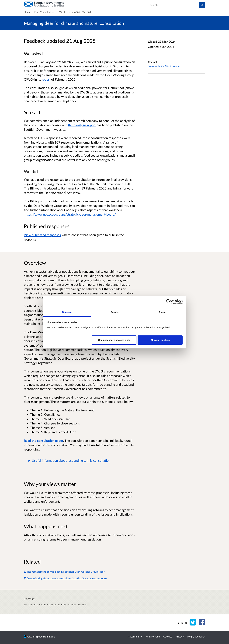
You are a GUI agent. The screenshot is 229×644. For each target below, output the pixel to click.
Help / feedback (196, 636)
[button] (80, 461)
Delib (52, 636)
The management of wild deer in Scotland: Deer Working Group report (65, 572)
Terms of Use (152, 636)
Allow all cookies (160, 340)
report (46, 79)
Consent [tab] (67, 312)
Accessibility (135, 636)
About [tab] (162, 312)
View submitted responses (42, 235)
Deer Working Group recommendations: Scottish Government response (65, 578)
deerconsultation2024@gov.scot (164, 66)
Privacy (180, 636)
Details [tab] (114, 312)
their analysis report (82, 125)
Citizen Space (35, 636)
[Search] (202, 5)
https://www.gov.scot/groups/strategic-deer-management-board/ (70, 214)
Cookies (168, 636)
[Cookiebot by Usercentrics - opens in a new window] (169, 302)
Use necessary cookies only (114, 340)
